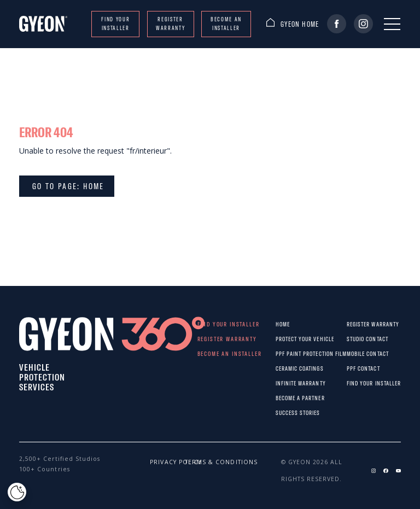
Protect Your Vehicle (285, 339)
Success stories (285, 413)
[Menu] (392, 24)
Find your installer (115, 24)
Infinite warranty (285, 383)
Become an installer (226, 24)
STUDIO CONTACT (354, 339)
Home (283, 324)
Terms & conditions (193, 462)
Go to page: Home (67, 186)
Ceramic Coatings (285, 368)
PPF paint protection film (285, 353)
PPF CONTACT (354, 368)
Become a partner (285, 398)
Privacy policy (158, 462)
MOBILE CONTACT (354, 353)
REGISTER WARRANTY (170, 24)
